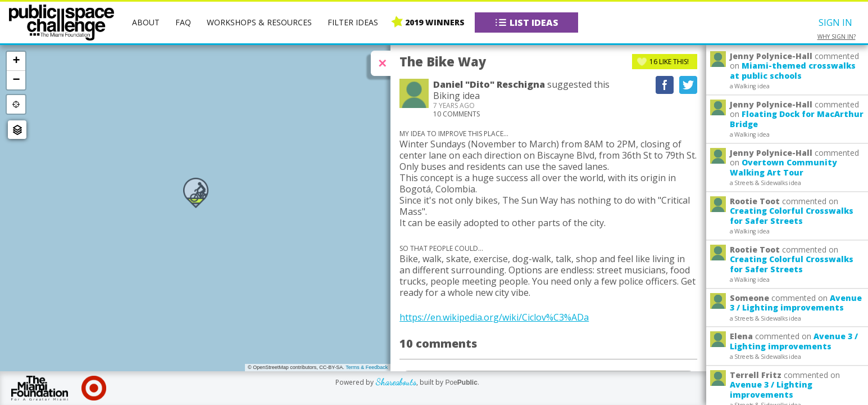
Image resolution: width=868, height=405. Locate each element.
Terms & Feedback (367, 367)
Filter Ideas (353, 22)
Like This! (669, 62)
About (146, 22)
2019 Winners (435, 22)
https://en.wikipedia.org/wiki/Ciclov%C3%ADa (494, 317)
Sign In (835, 22)
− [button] (16, 80)
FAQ (183, 22)
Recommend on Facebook (665, 85)
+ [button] (16, 61)
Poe (461, 382)
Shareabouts (396, 382)
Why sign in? (837, 37)
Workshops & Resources (259, 22)
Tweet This (688, 85)
